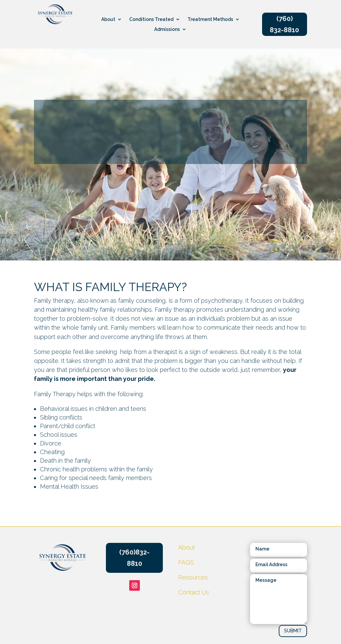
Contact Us (194, 592)
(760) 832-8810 (284, 24)
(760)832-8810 (134, 558)
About (108, 19)
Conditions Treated (151, 19)
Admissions (167, 29)
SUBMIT (293, 631)
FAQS (186, 562)
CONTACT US (274, 226)
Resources (144, 219)
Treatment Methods (210, 19)
